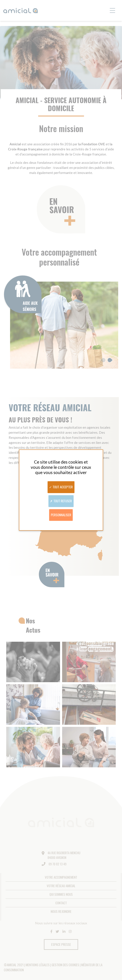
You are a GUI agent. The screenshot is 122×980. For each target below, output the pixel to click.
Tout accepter (61, 487)
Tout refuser (61, 501)
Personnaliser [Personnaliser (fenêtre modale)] (61, 515)
